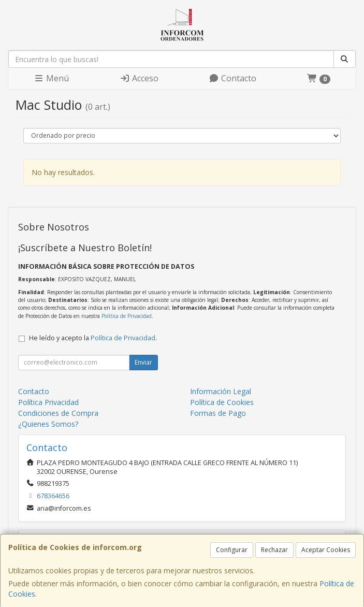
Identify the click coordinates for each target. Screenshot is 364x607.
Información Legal (221, 391)
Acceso (139, 78)
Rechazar (274, 550)
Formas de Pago (218, 413)
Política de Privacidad (127, 316)
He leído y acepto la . (93, 338)
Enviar (143, 362)
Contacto (232, 78)
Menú (51, 78)
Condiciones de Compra (58, 413)
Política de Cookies (222, 402)
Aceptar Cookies (326, 550)
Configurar (232, 550)
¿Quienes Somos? (48, 424)
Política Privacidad (48, 402)
